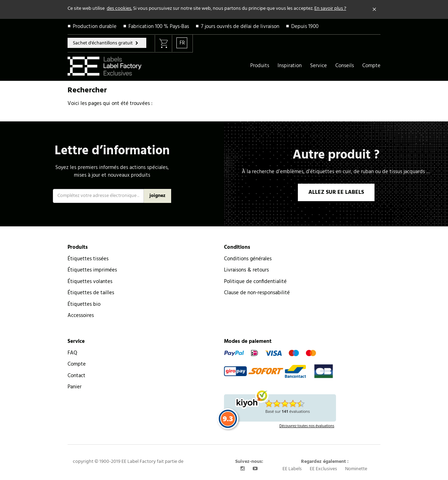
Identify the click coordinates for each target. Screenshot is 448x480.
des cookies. (119, 9)
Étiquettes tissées (88, 259)
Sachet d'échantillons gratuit (103, 43)
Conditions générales (248, 259)
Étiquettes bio (84, 304)
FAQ (72, 353)
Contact (76, 376)
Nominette (356, 469)
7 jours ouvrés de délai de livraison (240, 27)
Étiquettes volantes (90, 282)
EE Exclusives (323, 469)
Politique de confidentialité (255, 282)
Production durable (95, 27)
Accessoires (81, 316)
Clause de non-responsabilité (257, 293)
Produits (260, 66)
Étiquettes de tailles (91, 293)
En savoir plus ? (330, 9)
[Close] (374, 9)
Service (318, 66)
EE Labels (292, 469)
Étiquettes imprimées (92, 270)
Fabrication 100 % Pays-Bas (159, 27)
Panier (75, 387)
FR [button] (182, 43)
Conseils (345, 66)
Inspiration (290, 66)
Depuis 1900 (305, 27)
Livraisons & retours (246, 270)
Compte (371, 66)
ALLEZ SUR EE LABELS (336, 192)
